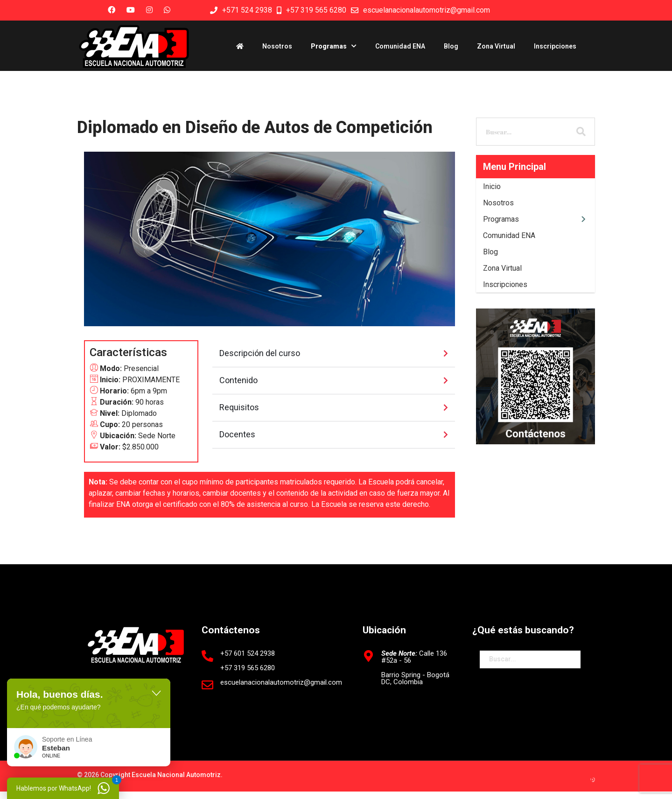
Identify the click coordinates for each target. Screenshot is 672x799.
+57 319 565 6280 (316, 10)
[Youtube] (128, 10)
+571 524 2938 (247, 10)
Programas (329, 46)
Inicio (492, 186)
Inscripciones (555, 46)
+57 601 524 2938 (248, 653)
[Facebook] (109, 10)
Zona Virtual (496, 46)
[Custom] (165, 10)
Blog (451, 46)
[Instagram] (147, 10)
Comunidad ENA (400, 46)
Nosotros (277, 46)
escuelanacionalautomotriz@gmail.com (427, 10)
